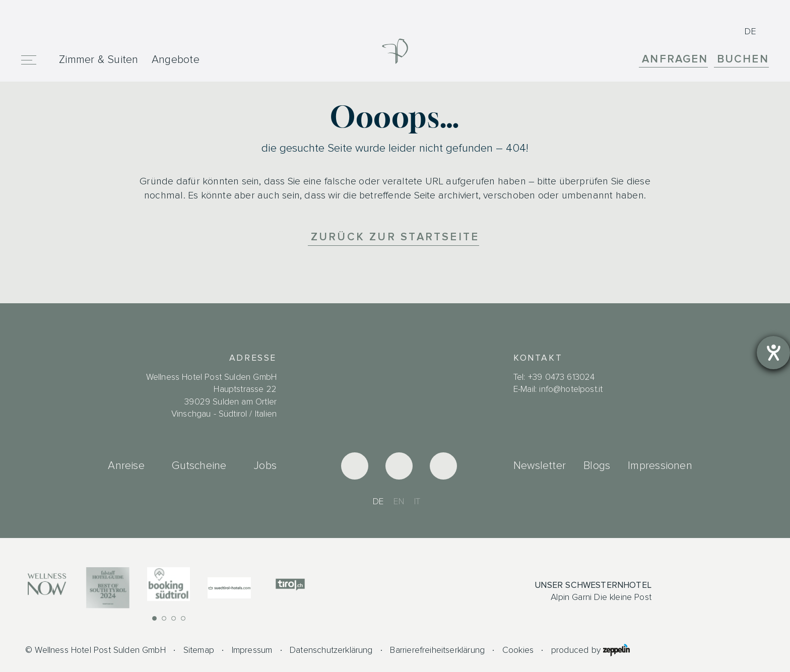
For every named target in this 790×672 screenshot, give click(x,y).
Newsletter (540, 465)
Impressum (252, 650)
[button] (154, 618)
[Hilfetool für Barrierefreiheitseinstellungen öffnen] (773, 353)
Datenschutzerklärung (331, 650)
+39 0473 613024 (562, 377)
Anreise (126, 465)
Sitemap (199, 650)
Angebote (176, 59)
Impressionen (660, 465)
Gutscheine (199, 465)
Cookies (518, 650)
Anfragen (675, 59)
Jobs (265, 465)
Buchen (743, 59)
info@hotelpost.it (571, 389)
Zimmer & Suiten (99, 59)
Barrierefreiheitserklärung (437, 650)
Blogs (597, 465)
